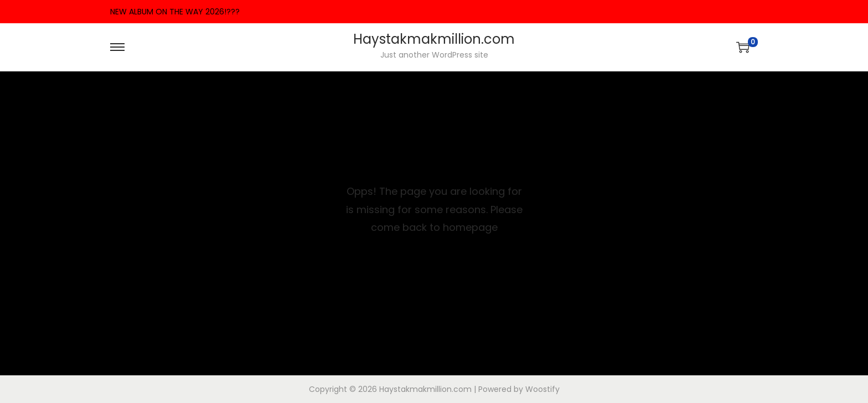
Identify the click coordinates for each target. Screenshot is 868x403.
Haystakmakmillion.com (434, 39)
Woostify (542, 389)
